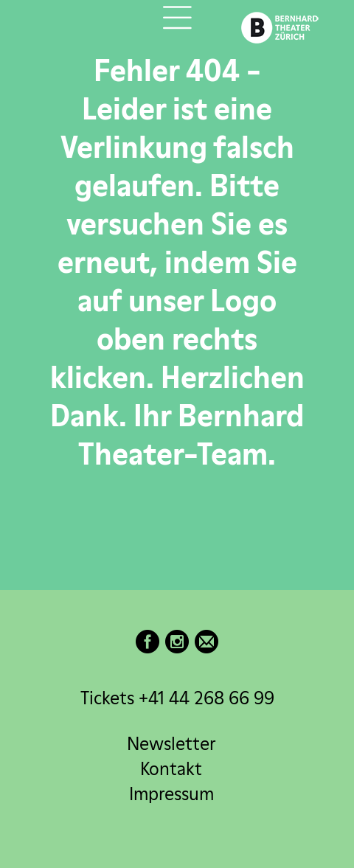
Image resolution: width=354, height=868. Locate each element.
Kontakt (171, 769)
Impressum (171, 794)
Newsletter (171, 744)
